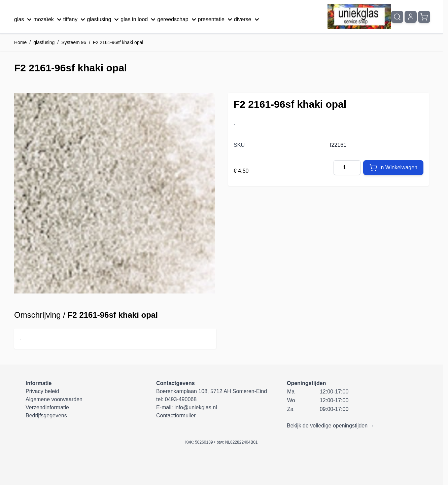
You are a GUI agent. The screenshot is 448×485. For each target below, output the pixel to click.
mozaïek (48, 20)
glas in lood (139, 20)
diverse (247, 20)
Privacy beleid (42, 391)
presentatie (216, 20)
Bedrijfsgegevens (46, 415)
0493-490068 (181, 399)
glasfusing (104, 20)
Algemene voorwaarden (54, 399)
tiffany (75, 20)
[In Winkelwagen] (393, 168)
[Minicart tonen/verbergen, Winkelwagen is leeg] (424, 17)
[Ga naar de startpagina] (359, 17)
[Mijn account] (411, 17)
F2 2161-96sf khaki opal (118, 42)
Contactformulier (176, 415)
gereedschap (178, 20)
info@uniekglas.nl (196, 407)
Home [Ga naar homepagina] (20, 42)
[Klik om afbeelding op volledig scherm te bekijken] (114, 193)
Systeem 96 (74, 42)
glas (24, 20)
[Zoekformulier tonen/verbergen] (397, 17)
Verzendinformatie (47, 407)
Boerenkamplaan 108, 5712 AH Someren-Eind (212, 391)
